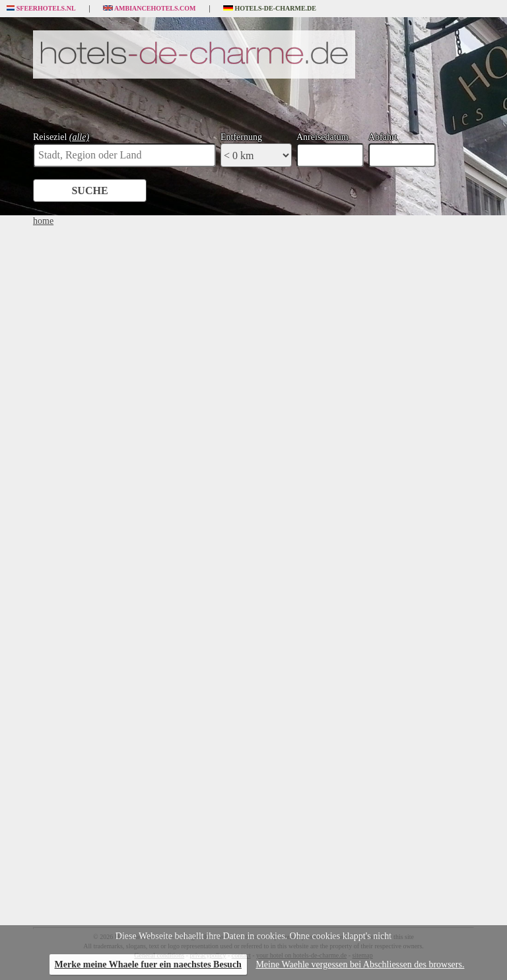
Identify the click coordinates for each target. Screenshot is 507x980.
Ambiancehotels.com (150, 9)
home (43, 221)
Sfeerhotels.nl (41, 9)
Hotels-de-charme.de (270, 9)
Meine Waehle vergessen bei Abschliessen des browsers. (360, 964)
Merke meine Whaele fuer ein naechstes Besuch (148, 964)
